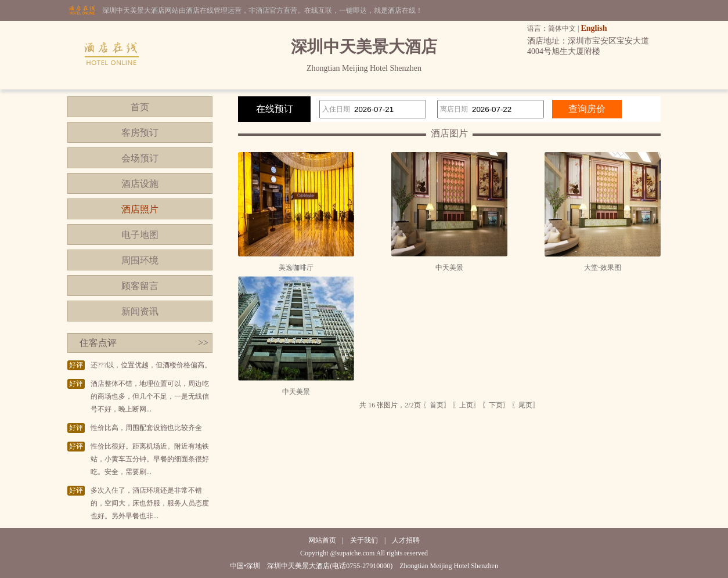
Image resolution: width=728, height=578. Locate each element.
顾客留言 (140, 286)
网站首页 (322, 540)
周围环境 (140, 260)
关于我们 (364, 540)
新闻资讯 (140, 311)
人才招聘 (406, 540)
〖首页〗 (437, 405)
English (594, 28)
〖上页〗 (466, 405)
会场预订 (140, 158)
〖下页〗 (496, 405)
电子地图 (140, 235)
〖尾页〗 (525, 405)
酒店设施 (140, 184)
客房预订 (140, 133)
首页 (140, 107)
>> (203, 343)
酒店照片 (140, 209)
